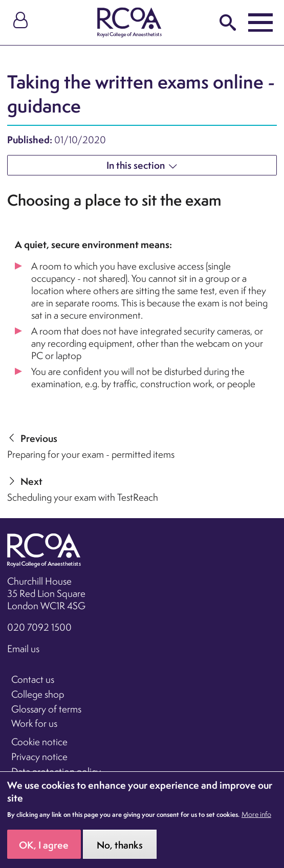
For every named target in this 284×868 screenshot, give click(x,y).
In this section (136, 165)
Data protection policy (56, 771)
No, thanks (120, 853)
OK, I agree (44, 853)
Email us (23, 649)
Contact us (33, 679)
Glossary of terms (46, 709)
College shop (38, 694)
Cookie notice (39, 742)
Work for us (34, 723)
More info (256, 823)
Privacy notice (39, 756)
